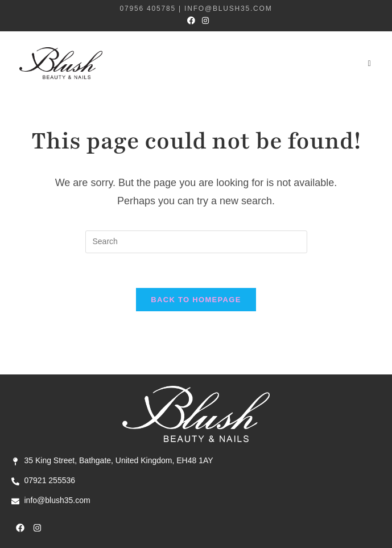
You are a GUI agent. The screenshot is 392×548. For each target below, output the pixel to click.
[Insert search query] (196, 242)
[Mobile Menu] (370, 63)
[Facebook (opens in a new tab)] (191, 20)
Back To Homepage (196, 300)
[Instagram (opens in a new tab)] (204, 20)
